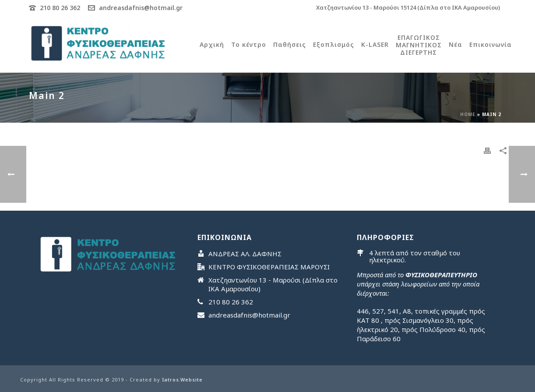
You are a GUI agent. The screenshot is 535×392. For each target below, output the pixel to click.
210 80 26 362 (60, 8)
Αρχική (212, 44)
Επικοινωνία (491, 44)
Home (468, 114)
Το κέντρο (249, 44)
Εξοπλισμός (334, 44)
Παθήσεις (290, 44)
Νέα (456, 44)
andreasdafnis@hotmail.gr (141, 8)
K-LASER (375, 44)
